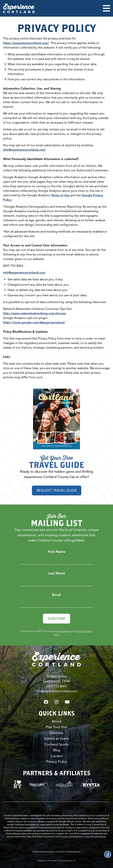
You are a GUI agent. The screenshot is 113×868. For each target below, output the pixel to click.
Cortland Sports (56, 744)
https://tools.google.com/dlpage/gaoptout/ (34, 323)
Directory (57, 733)
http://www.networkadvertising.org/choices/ (35, 313)
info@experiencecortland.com (24, 150)
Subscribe (56, 619)
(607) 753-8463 (56, 686)
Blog (56, 750)
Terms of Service (84, 631)
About (56, 721)
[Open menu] (106, 8)
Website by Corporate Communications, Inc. (57, 861)
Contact (57, 756)
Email (56, 595)
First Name (57, 552)
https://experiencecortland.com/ (26, 43)
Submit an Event (56, 739)
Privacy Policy (63, 631)
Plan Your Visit (56, 727)
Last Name (56, 573)
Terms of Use (61, 195)
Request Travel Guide (57, 490)
